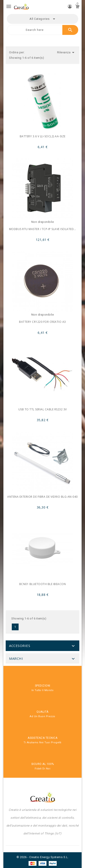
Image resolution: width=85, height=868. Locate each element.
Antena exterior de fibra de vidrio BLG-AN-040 (42, 497)
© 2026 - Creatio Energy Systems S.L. (43, 857)
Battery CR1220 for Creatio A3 (42, 322)
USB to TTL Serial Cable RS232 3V (43, 409)
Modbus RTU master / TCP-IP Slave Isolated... (43, 229)
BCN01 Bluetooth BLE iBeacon (43, 584)
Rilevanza (67, 52)
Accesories (20, 646)
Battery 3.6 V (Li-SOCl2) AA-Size (43, 136)
